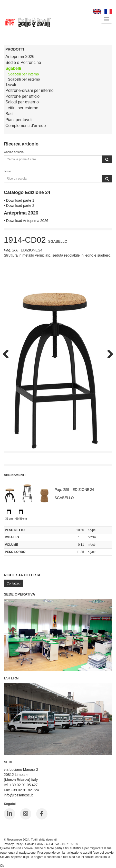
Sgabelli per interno (23, 74)
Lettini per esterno (22, 108)
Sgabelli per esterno (24, 79)
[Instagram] (26, 814)
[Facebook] (42, 814)
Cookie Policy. (10, 861)
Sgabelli (13, 68)
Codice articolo (14, 152)
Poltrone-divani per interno (30, 90)
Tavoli (11, 85)
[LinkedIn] (9, 814)
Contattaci (14, 583)
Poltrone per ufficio (22, 96)
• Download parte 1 (19, 200)
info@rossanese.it (18, 795)
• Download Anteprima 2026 (26, 221)
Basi (9, 114)
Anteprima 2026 (20, 57)
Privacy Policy (13, 844)
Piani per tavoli (19, 120)
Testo (7, 171)
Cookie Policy (34, 844)
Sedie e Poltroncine (23, 62)
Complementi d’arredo (26, 126)
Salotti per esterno (22, 102)
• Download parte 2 (19, 206)
